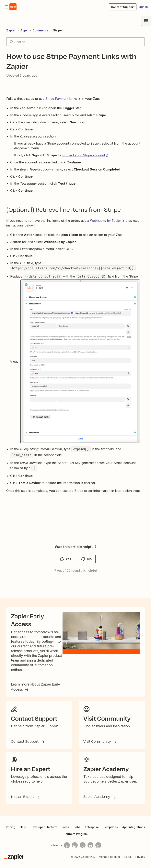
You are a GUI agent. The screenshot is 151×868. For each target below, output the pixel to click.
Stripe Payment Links (61, 99)
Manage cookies (110, 861)
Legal (128, 861)
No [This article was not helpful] (89, 559)
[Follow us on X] (83, 850)
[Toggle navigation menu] (6, 7)
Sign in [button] (143, 7)
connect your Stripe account (83, 155)
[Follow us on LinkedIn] (75, 850)
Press (65, 832)
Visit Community (98, 746)
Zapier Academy (97, 801)
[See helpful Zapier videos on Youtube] (90, 850)
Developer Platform (44, 832)
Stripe (57, 30)
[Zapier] (14, 861)
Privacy (140, 861)
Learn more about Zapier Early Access (35, 690)
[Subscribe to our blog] (98, 850)
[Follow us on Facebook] (67, 850)
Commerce (40, 30)
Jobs (77, 832)
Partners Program (76, 838)
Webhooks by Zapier (106, 221)
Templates (110, 832)
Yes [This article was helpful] (68, 559)
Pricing (11, 832)
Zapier (11, 30)
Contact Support (25, 746)
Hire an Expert (23, 801)
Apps (24, 30)
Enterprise (92, 832)
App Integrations (134, 832)
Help (23, 832)
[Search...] (75, 42)
